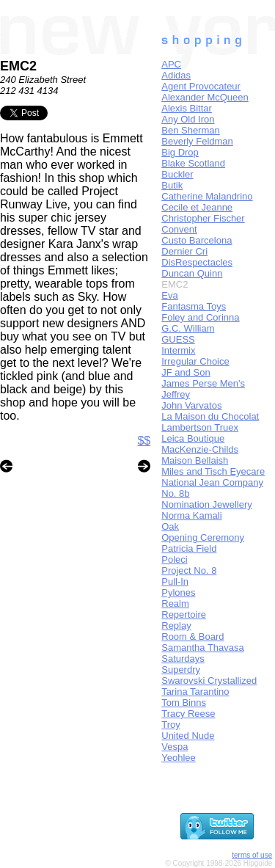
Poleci (174, 559)
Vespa (175, 747)
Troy (171, 725)
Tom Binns (184, 703)
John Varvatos (191, 405)
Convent (179, 229)
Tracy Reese (188, 714)
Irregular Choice (195, 361)
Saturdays (183, 659)
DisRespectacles (197, 262)
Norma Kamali (191, 515)
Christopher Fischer (203, 218)
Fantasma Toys (194, 306)
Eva (169, 295)
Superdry (181, 670)
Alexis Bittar (187, 108)
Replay (176, 626)
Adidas (176, 75)
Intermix (178, 350)
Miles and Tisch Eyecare (213, 471)
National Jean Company (212, 482)
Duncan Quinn (192, 273)
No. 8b (175, 493)
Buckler (177, 174)
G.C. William (188, 328)
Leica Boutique (193, 438)
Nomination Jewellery (207, 504)
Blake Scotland (193, 163)
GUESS (178, 339)
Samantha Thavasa (203, 648)
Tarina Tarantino (195, 692)
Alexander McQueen (205, 97)
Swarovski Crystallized (209, 681)
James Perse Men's (203, 383)
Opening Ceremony (203, 537)
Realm (175, 603)
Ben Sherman (191, 130)
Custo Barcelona (197, 240)
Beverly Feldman (197, 141)
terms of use (252, 855)
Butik (172, 185)
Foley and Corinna (200, 317)
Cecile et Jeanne (197, 207)
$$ (144, 441)
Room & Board (192, 637)
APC (171, 64)
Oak (170, 526)
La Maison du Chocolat (210, 416)
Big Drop (180, 152)
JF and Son (186, 372)
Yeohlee (179, 758)
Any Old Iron (188, 119)
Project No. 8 (189, 570)
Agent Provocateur (201, 86)
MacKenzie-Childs (200, 449)
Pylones (178, 592)
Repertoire (184, 614)
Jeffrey (176, 394)
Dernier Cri (184, 251)
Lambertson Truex (200, 427)
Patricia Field (189, 548)
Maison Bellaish (195, 460)
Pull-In (175, 581)
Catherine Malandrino (207, 196)
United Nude (188, 736)
